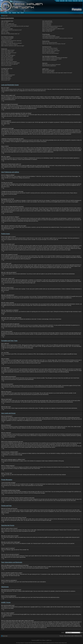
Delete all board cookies (69, 636)
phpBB (37, 640)
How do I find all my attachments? (49, 66)
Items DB (62, 1)
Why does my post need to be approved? (10, 64)
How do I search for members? (48, 52)
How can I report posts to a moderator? (9, 62)
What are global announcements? (8, 75)
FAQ (18, 13)
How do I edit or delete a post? (7, 51)
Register (14, 13)
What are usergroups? (47, 25)
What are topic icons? (6, 80)
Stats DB (80, 1)
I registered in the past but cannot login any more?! (11, 30)
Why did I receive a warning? (7, 60)
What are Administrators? (47, 22)
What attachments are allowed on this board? (51, 65)
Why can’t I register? (5, 33)
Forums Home (4, 13)
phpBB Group (38, 607)
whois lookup (12, 623)
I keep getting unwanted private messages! (51, 37)
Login (10, 13)
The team (61, 636)
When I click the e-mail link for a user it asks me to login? (13, 46)
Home (58, 1)
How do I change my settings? (7, 38)
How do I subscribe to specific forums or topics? (52, 59)
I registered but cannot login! (7, 29)
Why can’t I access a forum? (7, 58)
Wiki (66, 1)
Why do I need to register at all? (8, 24)
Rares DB (75, 1)
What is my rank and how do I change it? (9, 45)
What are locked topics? (6, 79)
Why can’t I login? (5, 22)
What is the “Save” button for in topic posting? (10, 63)
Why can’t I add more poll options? (8, 55)
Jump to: (63, 632)
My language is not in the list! (7, 42)
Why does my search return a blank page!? (51, 51)
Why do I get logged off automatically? (9, 25)
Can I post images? (5, 74)
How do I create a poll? (6, 54)
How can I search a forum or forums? (50, 48)
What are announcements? (7, 76)
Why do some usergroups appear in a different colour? (53, 29)
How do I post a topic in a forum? (8, 50)
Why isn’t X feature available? (48, 71)
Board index (5, 16)
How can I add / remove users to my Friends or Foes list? (54, 44)
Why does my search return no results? (50, 49)
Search (22, 13)
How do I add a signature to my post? (9, 53)
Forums (70, 1)
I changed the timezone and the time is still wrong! (11, 41)
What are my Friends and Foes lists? (50, 43)
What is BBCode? (5, 70)
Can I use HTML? (5, 71)
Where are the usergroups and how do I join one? (52, 26)
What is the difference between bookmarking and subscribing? (55, 58)
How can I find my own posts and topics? (51, 53)
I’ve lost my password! (6, 27)
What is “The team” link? (47, 31)
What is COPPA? (5, 31)
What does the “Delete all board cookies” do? (10, 34)
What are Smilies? (5, 72)
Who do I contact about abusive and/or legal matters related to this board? (57, 73)
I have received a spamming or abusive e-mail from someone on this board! (57, 38)
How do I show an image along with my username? (12, 43)
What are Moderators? (47, 24)
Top (3, 92)
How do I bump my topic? (6, 65)
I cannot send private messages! (49, 36)
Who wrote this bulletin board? (48, 70)
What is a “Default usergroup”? (48, 30)
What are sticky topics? (6, 77)
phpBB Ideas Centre (60, 614)
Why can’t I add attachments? (7, 59)
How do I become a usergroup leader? (50, 27)
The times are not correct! (6, 39)
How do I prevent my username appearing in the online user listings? (15, 26)
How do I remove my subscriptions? (49, 60)
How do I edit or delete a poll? (7, 57)
